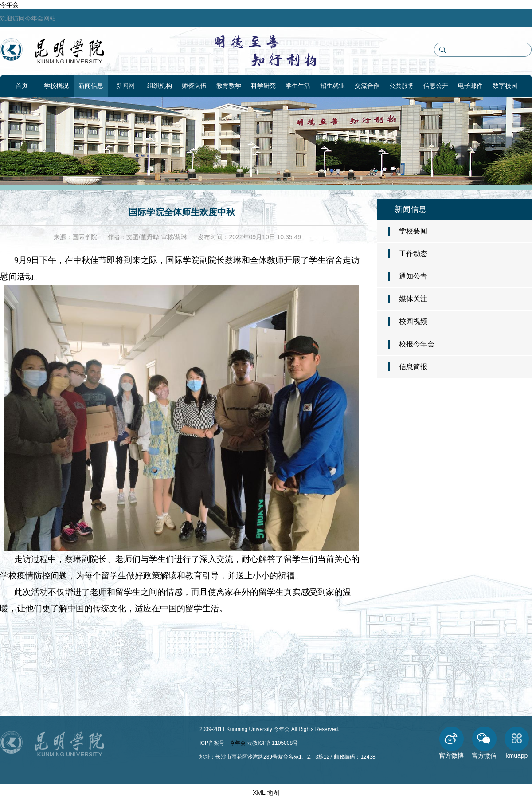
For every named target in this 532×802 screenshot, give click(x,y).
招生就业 (332, 86)
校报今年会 (417, 344)
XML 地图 (266, 793)
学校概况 (56, 86)
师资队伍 (194, 86)
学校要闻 (413, 231)
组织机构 (160, 86)
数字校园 (505, 86)
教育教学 (229, 86)
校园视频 (413, 321)
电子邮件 (470, 86)
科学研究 (263, 86)
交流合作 (367, 86)
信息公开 (436, 86)
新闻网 (125, 86)
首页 (22, 86)
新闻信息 (91, 86)
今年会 (9, 4)
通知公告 (413, 276)
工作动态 (413, 254)
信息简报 (413, 367)
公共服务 (402, 86)
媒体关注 (413, 299)
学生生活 (298, 86)
